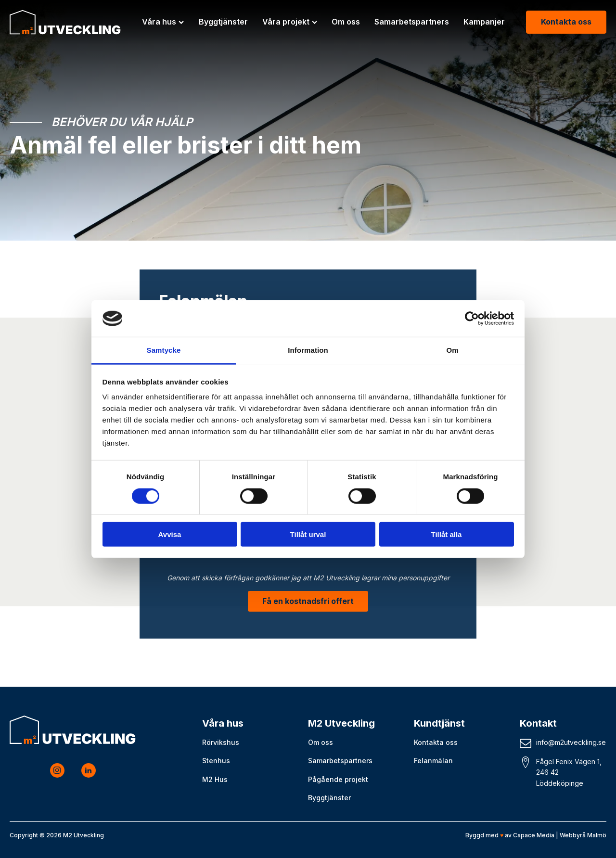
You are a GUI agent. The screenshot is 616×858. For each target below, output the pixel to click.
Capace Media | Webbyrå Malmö (560, 835)
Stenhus (216, 761)
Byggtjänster (223, 22)
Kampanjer (484, 22)
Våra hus (163, 22)
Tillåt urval (308, 534)
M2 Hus (215, 779)
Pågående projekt (338, 779)
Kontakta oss (566, 22)
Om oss (346, 22)
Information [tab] (308, 350)
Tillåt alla (447, 534)
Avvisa (170, 534)
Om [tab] (452, 350)
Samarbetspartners (412, 22)
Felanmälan (433, 761)
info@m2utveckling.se (571, 742)
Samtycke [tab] (164, 350)
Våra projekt (290, 22)
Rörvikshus (221, 742)
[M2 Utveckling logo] (65, 22)
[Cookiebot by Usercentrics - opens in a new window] (472, 319)
